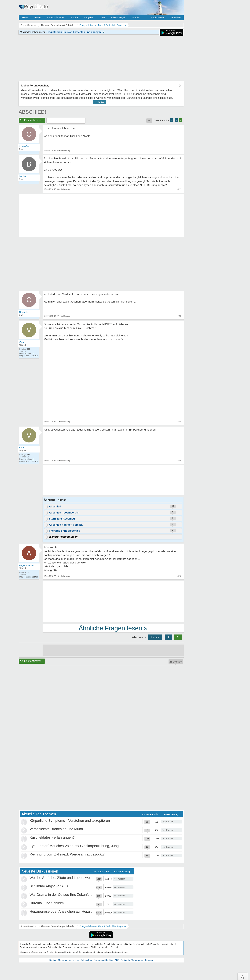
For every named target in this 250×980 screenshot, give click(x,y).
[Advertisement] (113, 602)
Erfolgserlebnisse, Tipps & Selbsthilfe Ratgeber (103, 926)
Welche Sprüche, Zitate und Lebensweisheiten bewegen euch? (79, 878)
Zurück (155, 637)
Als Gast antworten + (32, 120)
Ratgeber (89, 17)
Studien (136, 17)
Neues (38, 17)
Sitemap (149, 960)
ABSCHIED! (32, 112)
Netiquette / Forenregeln (132, 960)
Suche (74, 17)
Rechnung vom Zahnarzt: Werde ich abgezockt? (67, 854)
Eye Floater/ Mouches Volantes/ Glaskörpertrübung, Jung (74, 846)
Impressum (74, 960)
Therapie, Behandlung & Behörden (58, 926)
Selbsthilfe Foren (56, 17)
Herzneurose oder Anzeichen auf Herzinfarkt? (65, 911)
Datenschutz (86, 960)
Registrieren (157, 17)
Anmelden (175, 17)
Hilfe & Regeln (118, 17)
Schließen (99, 102)
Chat (102, 17)
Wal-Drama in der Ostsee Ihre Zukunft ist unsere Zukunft (74, 895)
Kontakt (53, 960)
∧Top (243, 976)
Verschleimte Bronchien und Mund (56, 829)
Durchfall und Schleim (47, 903)
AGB (117, 960)
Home (25, 17)
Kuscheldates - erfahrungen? (52, 837)
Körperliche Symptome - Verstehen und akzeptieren (70, 821)
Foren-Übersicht (29, 926)
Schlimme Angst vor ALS (49, 886)
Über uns (63, 960)
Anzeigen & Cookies (103, 960)
